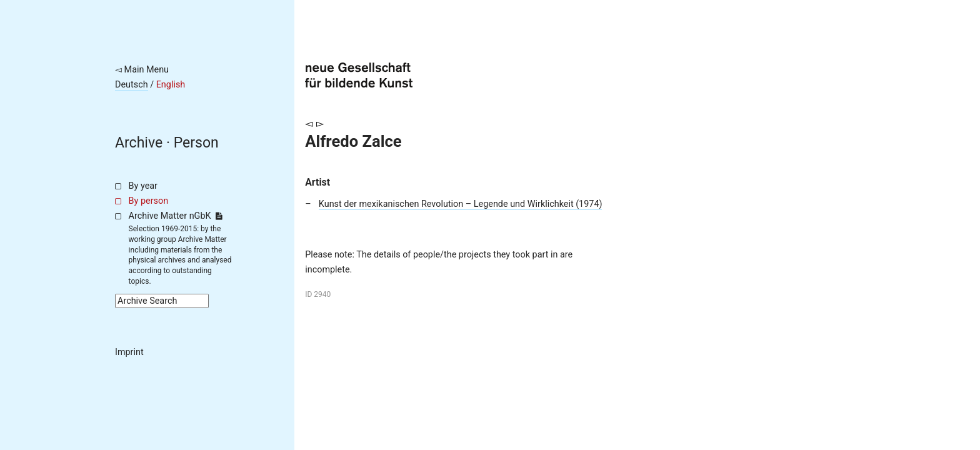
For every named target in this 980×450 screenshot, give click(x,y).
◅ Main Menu (142, 70)
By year (143, 186)
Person (196, 143)
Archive (139, 143)
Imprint (129, 352)
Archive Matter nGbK (176, 216)
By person (149, 201)
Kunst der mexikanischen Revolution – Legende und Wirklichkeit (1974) (461, 204)
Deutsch (132, 85)
